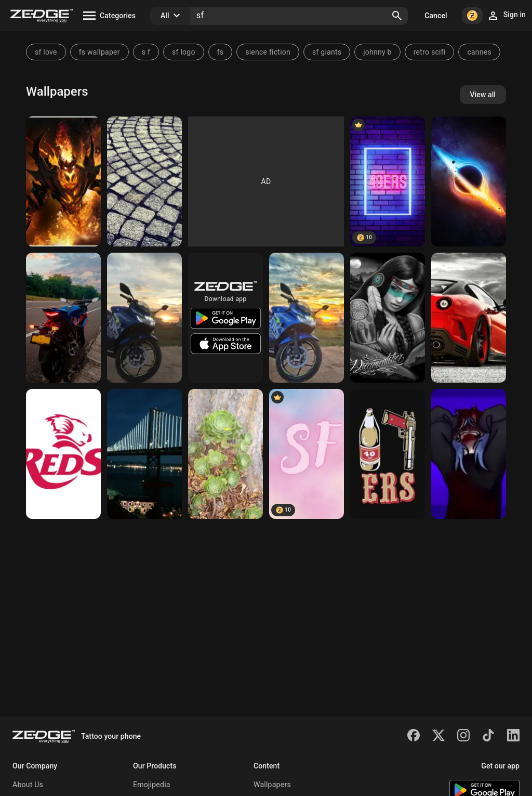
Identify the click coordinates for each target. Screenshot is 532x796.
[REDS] (63, 454)
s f (146, 52)
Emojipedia (152, 785)
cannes (479, 52)
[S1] (469, 181)
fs (221, 52)
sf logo (184, 52)
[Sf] (63, 181)
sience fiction (268, 52)
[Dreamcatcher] (388, 318)
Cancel (436, 16)
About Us (28, 785)
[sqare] (144, 181)
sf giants (327, 52)
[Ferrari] (469, 318)
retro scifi (430, 52)
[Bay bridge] (144, 454)
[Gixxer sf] (63, 318)
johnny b (377, 52)
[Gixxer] (144, 318)
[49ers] (388, 181)
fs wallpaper (99, 52)
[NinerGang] (388, 454)
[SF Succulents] (225, 454)
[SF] (307, 454)
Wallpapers (272, 785)
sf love (46, 52)
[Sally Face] (469, 454)
